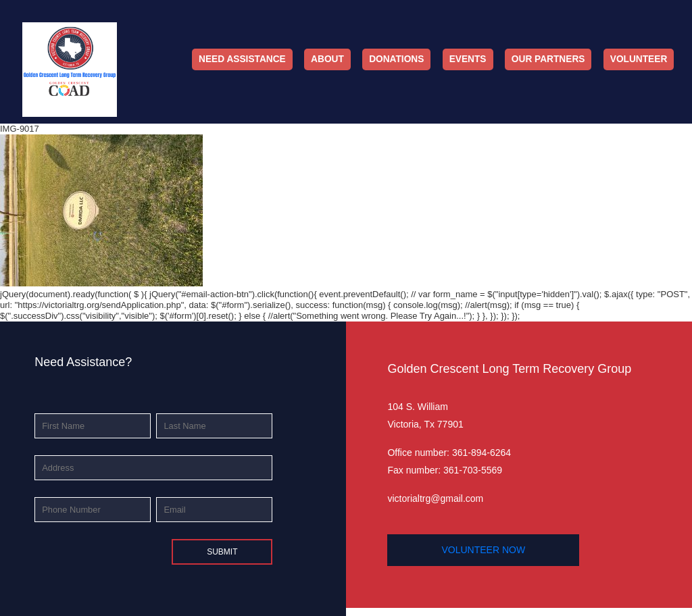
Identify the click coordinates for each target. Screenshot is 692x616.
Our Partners (548, 59)
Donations (396, 59)
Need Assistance (242, 59)
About (327, 59)
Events (468, 59)
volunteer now (483, 550)
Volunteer (639, 59)
